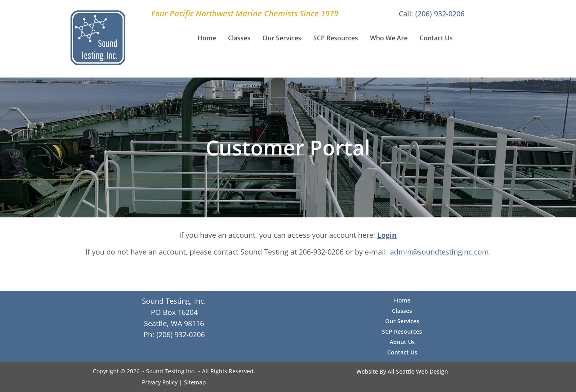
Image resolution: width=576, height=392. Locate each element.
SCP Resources (336, 38)
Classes (239, 38)
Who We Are (389, 38)
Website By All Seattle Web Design (402, 371)
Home (207, 38)
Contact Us (436, 38)
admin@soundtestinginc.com (439, 252)
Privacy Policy (160, 382)
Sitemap (195, 382)
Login (387, 235)
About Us (402, 342)
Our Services (282, 38)
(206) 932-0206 (440, 14)
